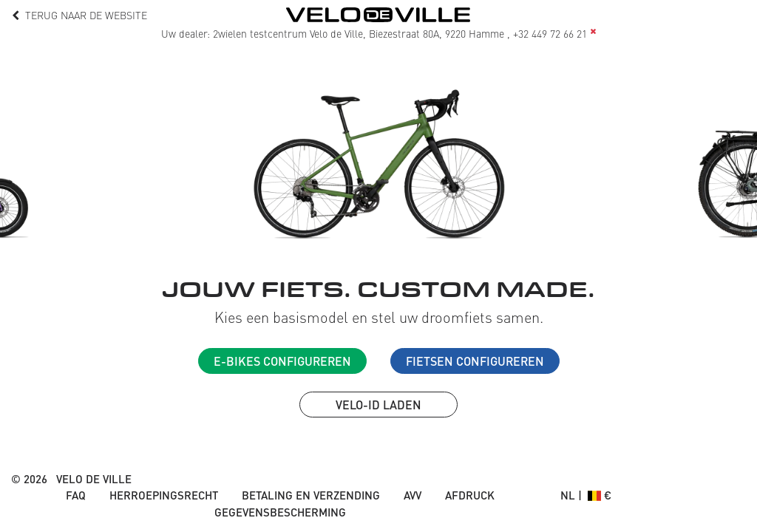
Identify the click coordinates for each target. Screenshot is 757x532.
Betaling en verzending (311, 495)
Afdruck (470, 495)
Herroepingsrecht (164, 495)
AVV (413, 495)
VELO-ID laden (378, 405)
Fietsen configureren (475, 361)
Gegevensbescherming (280, 512)
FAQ (76, 495)
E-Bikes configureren (282, 361)
